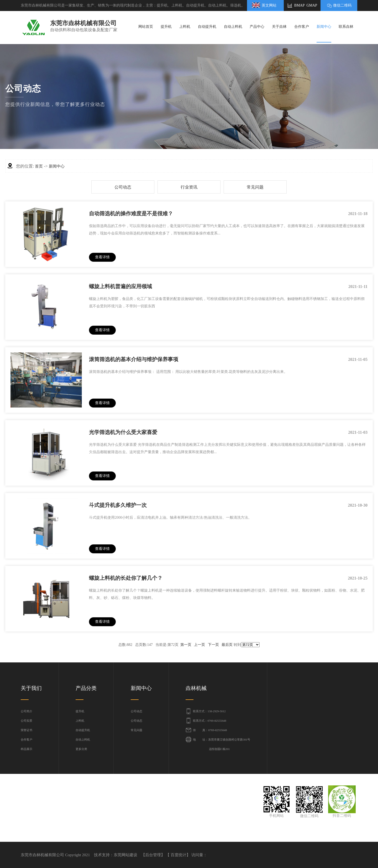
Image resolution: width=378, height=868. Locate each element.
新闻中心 (57, 166)
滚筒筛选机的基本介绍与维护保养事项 (134, 359)
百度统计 (178, 855)
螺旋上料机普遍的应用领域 (120, 286)
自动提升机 (83, 730)
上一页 (199, 645)
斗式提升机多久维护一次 (118, 505)
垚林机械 (196, 688)
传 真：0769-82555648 (210, 730)
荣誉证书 (27, 730)
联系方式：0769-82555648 (209, 721)
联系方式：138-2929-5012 (209, 711)
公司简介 (27, 711)
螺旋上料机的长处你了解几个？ (126, 578)
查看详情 (102, 257)
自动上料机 (83, 740)
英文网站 (269, 5)
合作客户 (27, 740)
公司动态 (123, 187)
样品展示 (27, 749)
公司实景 (27, 721)
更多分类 (81, 749)
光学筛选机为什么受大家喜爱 (123, 432)
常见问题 (255, 187)
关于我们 (31, 688)
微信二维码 (342, 5)
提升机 (80, 711)
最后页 (227, 645)
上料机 (80, 721)
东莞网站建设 (125, 855)
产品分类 (86, 688)
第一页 (186, 645)
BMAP (300, 5)
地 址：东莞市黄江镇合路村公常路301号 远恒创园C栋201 (222, 744)
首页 (39, 166)
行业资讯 (189, 187)
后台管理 (153, 855)
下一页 (213, 645)
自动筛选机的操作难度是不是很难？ (131, 213)
